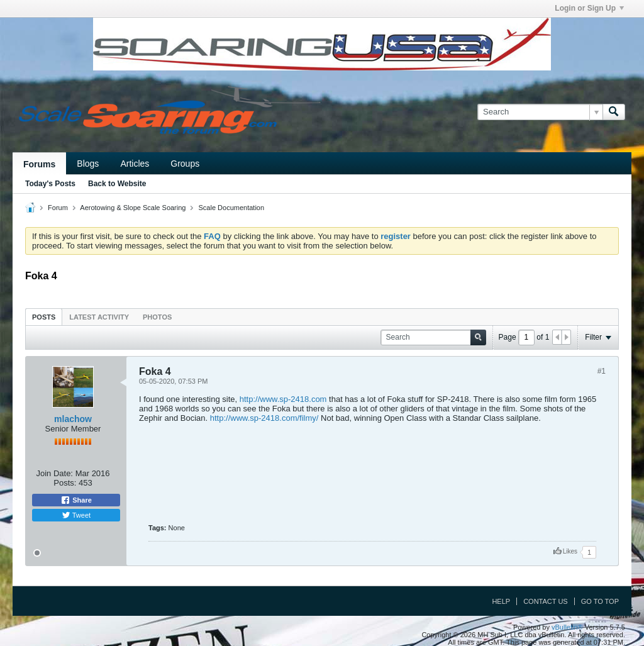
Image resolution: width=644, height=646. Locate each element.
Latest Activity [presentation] (99, 317)
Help (501, 601)
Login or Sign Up (589, 8)
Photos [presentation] (157, 317)
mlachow (73, 419)
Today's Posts (50, 184)
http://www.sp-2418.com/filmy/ (264, 418)
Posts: (65, 483)
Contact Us (546, 601)
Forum (58, 208)
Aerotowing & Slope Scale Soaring (133, 208)
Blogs (88, 164)
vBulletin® (567, 627)
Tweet (76, 515)
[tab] (44, 317)
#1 (602, 371)
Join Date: (54, 473)
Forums (39, 164)
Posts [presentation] (44, 317)
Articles (135, 164)
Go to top (600, 601)
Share (76, 500)
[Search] (540, 112)
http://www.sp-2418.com (283, 399)
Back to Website (117, 184)
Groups (185, 164)
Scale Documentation (232, 208)
